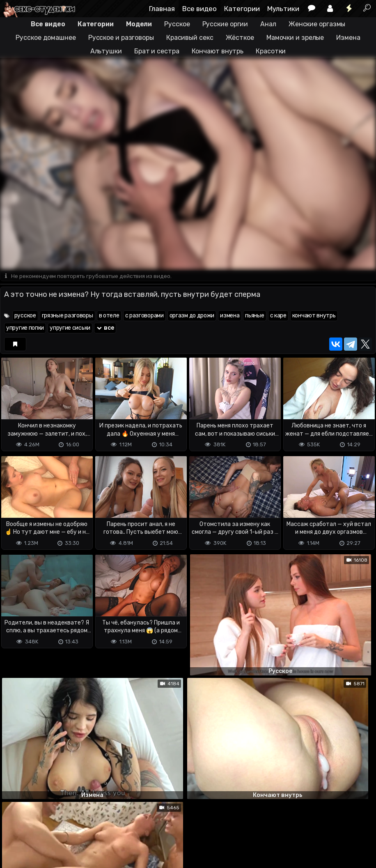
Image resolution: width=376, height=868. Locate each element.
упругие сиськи (70, 328)
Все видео (199, 9)
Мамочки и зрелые (295, 38)
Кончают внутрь (218, 51)
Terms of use (42, 829)
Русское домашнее (46, 38)
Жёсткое (240, 38)
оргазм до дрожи (192, 316)
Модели (139, 24)
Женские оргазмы (317, 24)
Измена (348, 38)
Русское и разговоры (121, 38)
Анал (268, 24)
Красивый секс (190, 38)
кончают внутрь (314, 316)
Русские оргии (225, 24)
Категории (242, 9)
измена (230, 316)
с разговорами (144, 316)
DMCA (13, 829)
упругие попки (25, 328)
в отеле (109, 316)
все (105, 328)
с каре (278, 316)
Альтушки (106, 51)
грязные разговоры (68, 316)
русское (25, 316)
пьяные (254, 316)
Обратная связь (86, 829)
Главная (162, 9)
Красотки (271, 51)
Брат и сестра (157, 51)
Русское (177, 24)
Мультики (283, 9)
